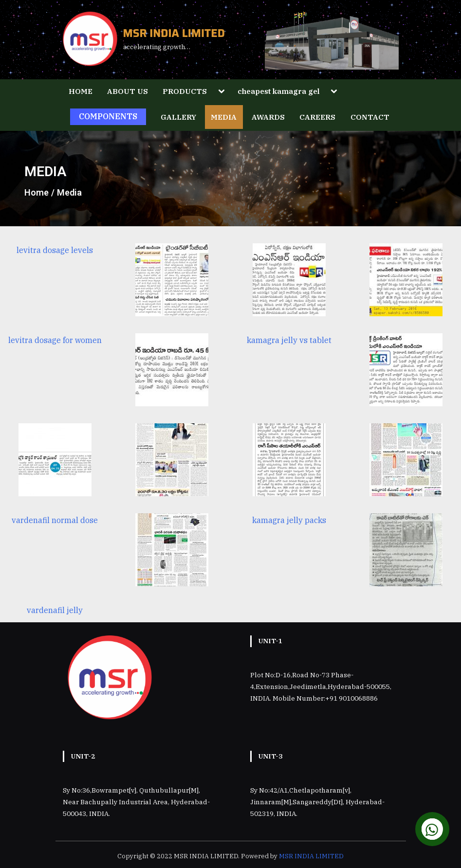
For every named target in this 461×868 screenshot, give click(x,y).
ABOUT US (128, 91)
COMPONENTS (108, 116)
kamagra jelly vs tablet (289, 340)
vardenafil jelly (55, 610)
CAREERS (317, 117)
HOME (81, 91)
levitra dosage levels (55, 250)
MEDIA (224, 117)
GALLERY (178, 117)
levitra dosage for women (55, 340)
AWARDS (268, 117)
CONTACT (370, 117)
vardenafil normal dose (55, 520)
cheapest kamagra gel (279, 91)
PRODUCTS (185, 91)
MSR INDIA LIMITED (174, 33)
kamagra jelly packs (289, 520)
